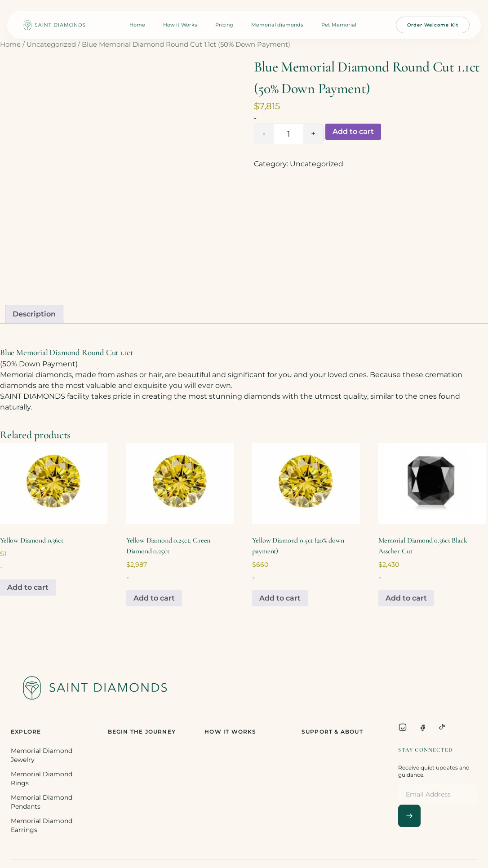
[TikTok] (442, 727)
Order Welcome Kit (433, 25)
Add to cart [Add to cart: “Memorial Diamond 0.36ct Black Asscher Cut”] (406, 598)
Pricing (224, 25)
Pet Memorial (339, 25)
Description (34, 314)
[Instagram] (403, 727)
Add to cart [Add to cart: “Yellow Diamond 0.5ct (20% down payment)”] (280, 598)
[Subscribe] (409, 816)
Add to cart (353, 131)
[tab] (34, 314)
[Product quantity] (289, 134)
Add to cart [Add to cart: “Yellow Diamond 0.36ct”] (28, 587)
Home (137, 25)
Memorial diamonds (277, 25)
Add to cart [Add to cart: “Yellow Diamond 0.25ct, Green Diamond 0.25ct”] (154, 598)
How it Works (180, 25)
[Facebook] (422, 727)
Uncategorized (51, 45)
